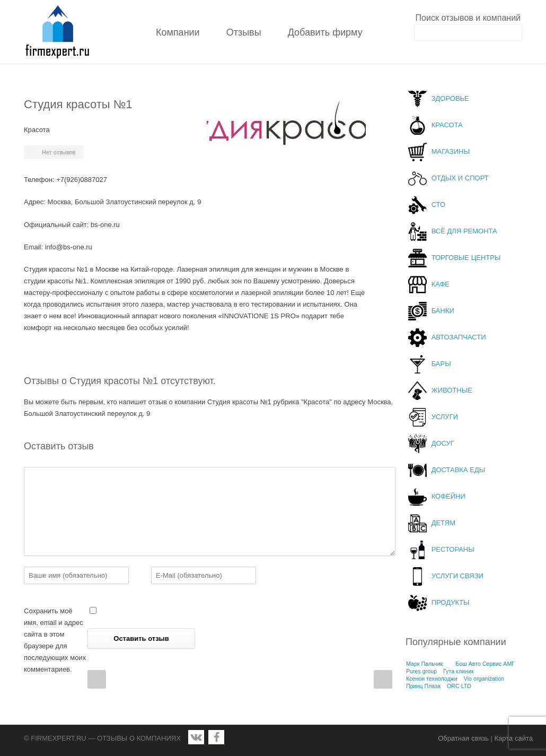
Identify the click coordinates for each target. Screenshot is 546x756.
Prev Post (97, 679)
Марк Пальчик (424, 664)
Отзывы (244, 32)
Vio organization (484, 679)
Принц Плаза (423, 686)
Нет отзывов (59, 152)
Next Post (383, 679)
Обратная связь (463, 738)
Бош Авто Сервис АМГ (485, 664)
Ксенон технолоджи (432, 679)
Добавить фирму (325, 32)
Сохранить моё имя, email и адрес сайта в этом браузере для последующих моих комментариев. (55, 640)
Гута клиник (459, 671)
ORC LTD (459, 686)
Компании (178, 32)
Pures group (421, 671)
